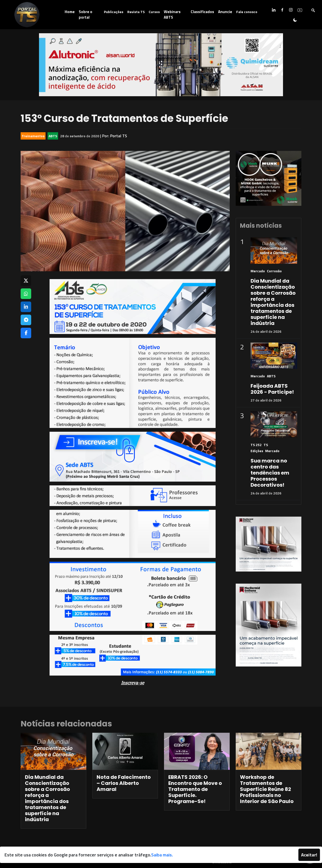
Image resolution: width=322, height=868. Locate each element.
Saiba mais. (162, 855)
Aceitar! (309, 855)
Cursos (154, 12)
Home (70, 12)
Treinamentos (33, 136)
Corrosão (274, 271)
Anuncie (225, 12)
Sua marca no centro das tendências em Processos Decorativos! (270, 473)
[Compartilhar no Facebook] (26, 333)
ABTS (53, 136)
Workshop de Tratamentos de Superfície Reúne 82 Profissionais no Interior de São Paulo (267, 789)
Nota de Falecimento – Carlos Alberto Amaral (124, 783)
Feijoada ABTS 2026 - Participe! (272, 389)
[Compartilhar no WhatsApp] (26, 294)
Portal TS (119, 136)
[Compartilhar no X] (26, 281)
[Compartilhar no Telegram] (26, 320)
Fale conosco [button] (247, 12)
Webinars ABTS (172, 15)
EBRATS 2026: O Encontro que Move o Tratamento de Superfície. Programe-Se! (195, 789)
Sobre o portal (86, 15)
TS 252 (256, 445)
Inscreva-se (133, 683)
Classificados (202, 12)
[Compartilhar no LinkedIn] (26, 307)
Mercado (258, 271)
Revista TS (136, 12)
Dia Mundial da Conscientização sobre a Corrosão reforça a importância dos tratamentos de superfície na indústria (273, 302)
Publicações (114, 12)
